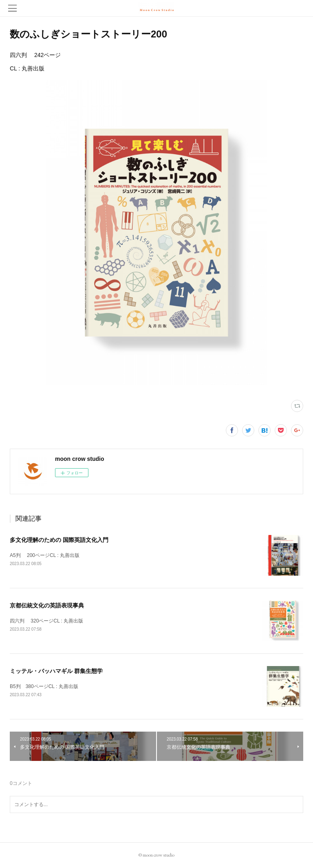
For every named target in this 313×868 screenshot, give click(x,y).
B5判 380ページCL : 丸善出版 (44, 686)
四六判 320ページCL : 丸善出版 (46, 621)
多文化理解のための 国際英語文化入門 (59, 540)
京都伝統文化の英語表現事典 (47, 605)
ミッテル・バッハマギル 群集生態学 (56, 671)
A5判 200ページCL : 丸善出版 (45, 555)
